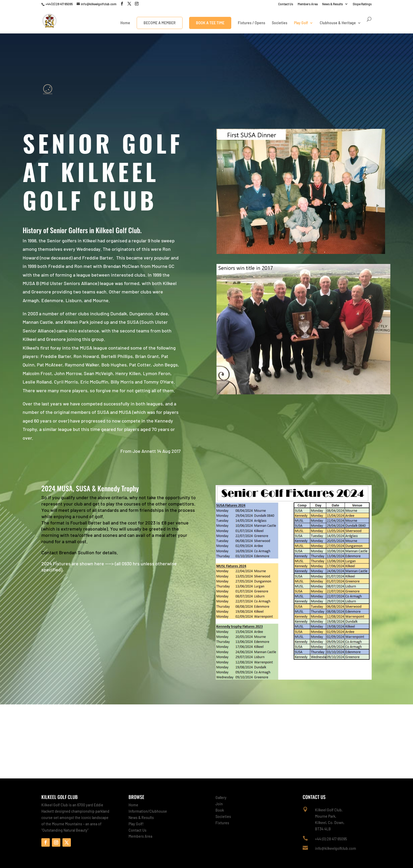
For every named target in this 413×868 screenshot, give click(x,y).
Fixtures (222, 823)
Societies (280, 23)
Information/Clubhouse (148, 811)
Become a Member (160, 23)
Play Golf (301, 23)
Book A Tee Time (210, 23)
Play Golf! (136, 824)
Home (125, 23)
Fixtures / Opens (252, 23)
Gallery (221, 798)
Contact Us (286, 4)
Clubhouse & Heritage (338, 23)
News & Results (333, 4)
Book (220, 810)
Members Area (308, 4)
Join (219, 804)
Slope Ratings (362, 4)
